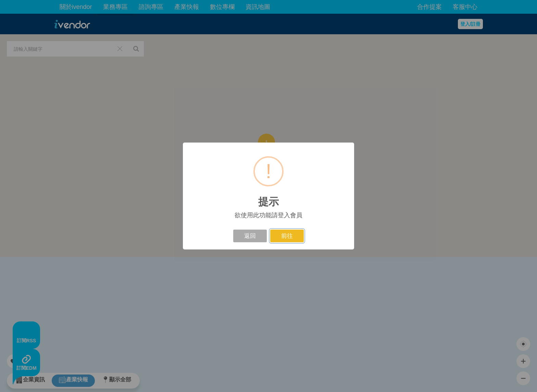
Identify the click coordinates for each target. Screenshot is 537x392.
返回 (250, 236)
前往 (287, 236)
